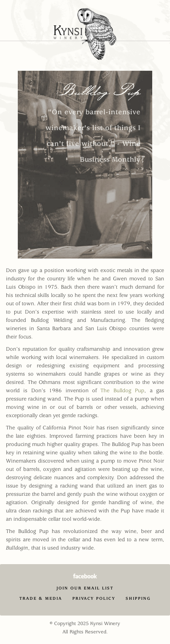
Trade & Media (41, 598)
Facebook (85, 576)
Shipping (138, 598)
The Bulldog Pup (122, 391)
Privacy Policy (94, 598)
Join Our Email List (85, 588)
